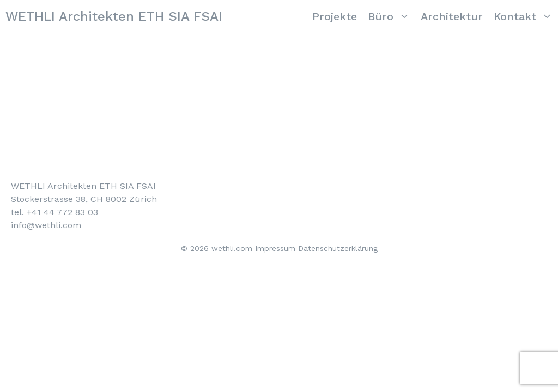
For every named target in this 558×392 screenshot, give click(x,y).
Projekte (335, 16)
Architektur (452, 16)
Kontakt (526, 16)
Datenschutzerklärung (338, 248)
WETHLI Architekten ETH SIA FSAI (114, 16)
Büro (392, 16)
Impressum (275, 248)
